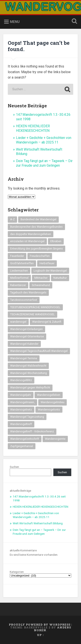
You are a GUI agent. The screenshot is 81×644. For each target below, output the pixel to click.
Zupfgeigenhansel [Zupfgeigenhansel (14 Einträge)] (22, 446)
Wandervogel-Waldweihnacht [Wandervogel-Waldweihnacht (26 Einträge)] (28, 366)
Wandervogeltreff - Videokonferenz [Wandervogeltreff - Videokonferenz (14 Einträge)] (32, 431)
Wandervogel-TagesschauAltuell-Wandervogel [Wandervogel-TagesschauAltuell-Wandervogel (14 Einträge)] (39, 351)
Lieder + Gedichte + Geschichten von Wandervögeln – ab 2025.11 (44, 140)
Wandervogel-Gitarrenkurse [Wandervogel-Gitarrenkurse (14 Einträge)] (27, 336)
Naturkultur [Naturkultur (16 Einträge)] (60, 278)
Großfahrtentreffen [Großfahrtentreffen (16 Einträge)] (22, 263)
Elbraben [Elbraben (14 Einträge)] (56, 241)
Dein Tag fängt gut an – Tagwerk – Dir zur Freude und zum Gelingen (44, 163)
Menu (15, 22)
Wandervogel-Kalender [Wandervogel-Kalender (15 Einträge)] (24, 344)
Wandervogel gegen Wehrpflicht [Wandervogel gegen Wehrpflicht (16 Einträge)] (30, 387)
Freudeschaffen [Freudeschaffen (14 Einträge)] (40, 256)
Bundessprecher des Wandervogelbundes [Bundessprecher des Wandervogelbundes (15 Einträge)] (36, 227)
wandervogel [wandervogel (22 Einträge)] (18, 322)
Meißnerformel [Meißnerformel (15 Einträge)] (19, 278)
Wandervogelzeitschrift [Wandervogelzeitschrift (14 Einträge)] (25, 439)
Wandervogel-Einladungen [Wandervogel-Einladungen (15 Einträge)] (26, 329)
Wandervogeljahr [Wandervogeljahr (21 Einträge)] (21, 395)
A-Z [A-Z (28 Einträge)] (12, 219)
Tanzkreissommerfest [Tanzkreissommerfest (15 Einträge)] (24, 300)
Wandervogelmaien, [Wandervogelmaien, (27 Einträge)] (22, 402)
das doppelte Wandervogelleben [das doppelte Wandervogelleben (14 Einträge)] (31, 234)
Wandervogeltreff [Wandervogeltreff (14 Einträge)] (21, 424)
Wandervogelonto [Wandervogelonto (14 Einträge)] (49, 410)
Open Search (73, 22)
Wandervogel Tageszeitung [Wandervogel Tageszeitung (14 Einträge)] (27, 417)
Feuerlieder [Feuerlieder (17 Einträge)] (17, 256)
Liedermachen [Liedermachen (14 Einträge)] (19, 271)
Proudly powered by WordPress (40, 625)
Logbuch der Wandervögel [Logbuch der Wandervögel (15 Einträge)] (50, 271)
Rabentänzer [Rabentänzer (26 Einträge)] (18, 285)
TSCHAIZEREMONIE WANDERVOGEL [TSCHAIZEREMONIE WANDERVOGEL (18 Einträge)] (33, 314)
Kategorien (17, 572)
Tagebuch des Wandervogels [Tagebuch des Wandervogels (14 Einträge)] (28, 292)
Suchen (14, 467)
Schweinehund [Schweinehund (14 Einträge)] (41, 285)
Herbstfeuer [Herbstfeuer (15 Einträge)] (47, 263)
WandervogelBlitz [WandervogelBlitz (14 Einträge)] (21, 380)
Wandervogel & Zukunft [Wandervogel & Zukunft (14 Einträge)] (47, 322)
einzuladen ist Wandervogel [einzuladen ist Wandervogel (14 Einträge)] (27, 241)
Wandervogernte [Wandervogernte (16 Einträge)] (55, 439)
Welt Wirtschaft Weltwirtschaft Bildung (38, 523)
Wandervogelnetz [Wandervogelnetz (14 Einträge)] (21, 410)
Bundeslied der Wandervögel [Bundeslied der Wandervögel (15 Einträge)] (38, 219)
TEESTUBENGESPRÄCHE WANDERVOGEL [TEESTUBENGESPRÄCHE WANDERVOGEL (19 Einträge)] (35, 307)
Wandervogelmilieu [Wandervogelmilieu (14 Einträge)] (52, 402)
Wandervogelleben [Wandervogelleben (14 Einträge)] (49, 395)
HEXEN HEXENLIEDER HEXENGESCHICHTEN (33, 128)
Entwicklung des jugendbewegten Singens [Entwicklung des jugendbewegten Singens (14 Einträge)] (37, 249)
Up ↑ (40, 635)
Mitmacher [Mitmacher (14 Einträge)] (41, 278)
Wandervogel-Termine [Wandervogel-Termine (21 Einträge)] (24, 358)
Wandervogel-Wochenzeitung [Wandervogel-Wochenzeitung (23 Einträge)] (29, 373)
